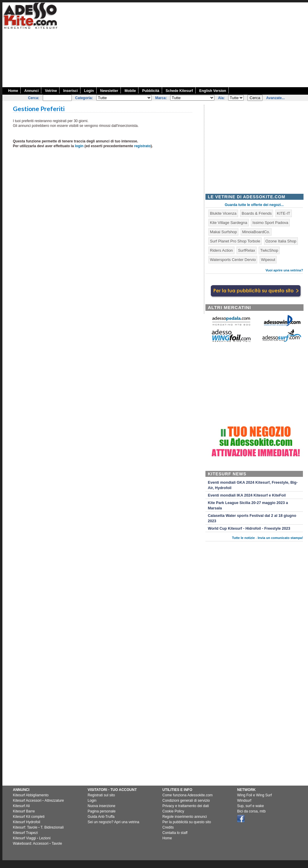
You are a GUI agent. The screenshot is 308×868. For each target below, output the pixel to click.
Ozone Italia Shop (281, 241)
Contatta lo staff (175, 833)
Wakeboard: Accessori (31, 844)
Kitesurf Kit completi (29, 817)
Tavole (57, 844)
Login (89, 91)
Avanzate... (275, 98)
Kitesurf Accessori (27, 801)
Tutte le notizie (243, 538)
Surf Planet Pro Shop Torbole (235, 241)
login (79, 146)
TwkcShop (269, 250)
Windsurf (244, 801)
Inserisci (70, 91)
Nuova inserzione (102, 806)
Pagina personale (102, 811)
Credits (168, 827)
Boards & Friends (257, 213)
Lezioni (45, 838)
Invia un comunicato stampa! (280, 538)
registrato (142, 146)
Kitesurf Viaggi (24, 838)
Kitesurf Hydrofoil (26, 822)
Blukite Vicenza (223, 213)
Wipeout (268, 260)
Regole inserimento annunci (185, 817)
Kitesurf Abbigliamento (31, 795)
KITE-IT (284, 213)
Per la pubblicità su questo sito (187, 822)
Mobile (130, 91)
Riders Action (221, 250)
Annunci (31, 91)
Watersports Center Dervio (233, 260)
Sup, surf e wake (250, 806)
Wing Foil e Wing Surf (254, 795)
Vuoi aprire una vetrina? (284, 270)
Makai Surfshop (223, 232)
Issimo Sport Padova (270, 223)
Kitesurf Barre (24, 811)
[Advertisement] (200, 44)
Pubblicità (151, 91)
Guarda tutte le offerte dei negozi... (254, 205)
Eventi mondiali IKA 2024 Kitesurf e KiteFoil (247, 495)
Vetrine (51, 91)
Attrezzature (54, 801)
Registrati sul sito (101, 795)
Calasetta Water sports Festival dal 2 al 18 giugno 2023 (252, 518)
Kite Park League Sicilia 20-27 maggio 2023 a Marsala (248, 506)
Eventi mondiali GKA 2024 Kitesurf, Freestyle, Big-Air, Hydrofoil (253, 485)
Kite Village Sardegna (229, 223)
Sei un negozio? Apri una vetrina (113, 822)
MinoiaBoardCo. (256, 232)
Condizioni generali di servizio (186, 801)
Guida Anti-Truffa (101, 817)
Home (13, 91)
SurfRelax (247, 250)
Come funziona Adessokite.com (187, 795)
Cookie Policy (173, 811)
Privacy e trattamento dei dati (186, 806)
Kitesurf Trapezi (25, 833)
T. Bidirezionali (52, 827)
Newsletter (109, 91)
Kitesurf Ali (21, 806)
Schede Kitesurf (179, 91)
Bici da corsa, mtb (251, 811)
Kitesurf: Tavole (25, 827)
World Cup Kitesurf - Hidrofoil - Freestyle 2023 (249, 529)
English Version (213, 91)
